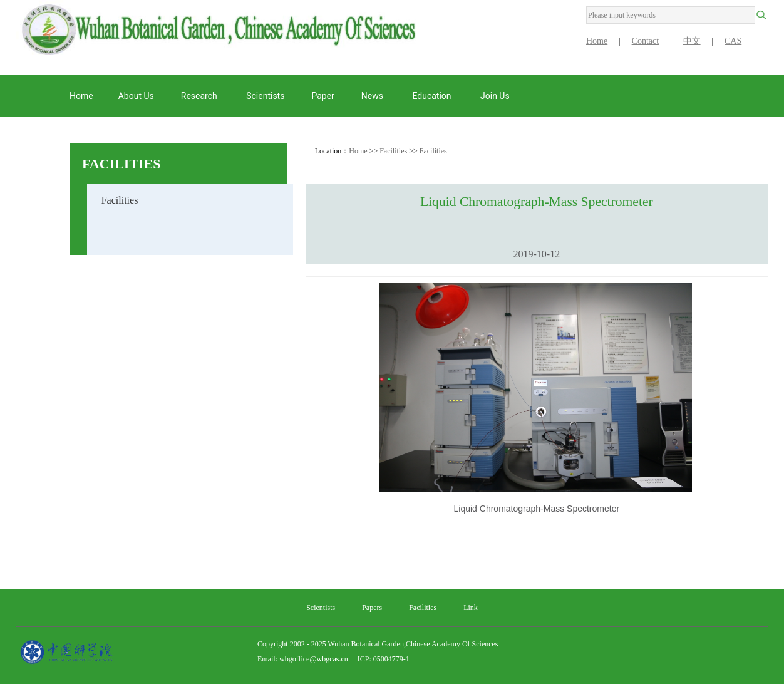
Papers (372, 608)
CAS (733, 41)
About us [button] (136, 96)
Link (471, 608)
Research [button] (200, 96)
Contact (646, 41)
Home (597, 41)
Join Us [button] (496, 96)
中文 (692, 41)
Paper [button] (322, 96)
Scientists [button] (265, 96)
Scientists (321, 608)
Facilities (121, 164)
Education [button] (433, 96)
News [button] (374, 96)
